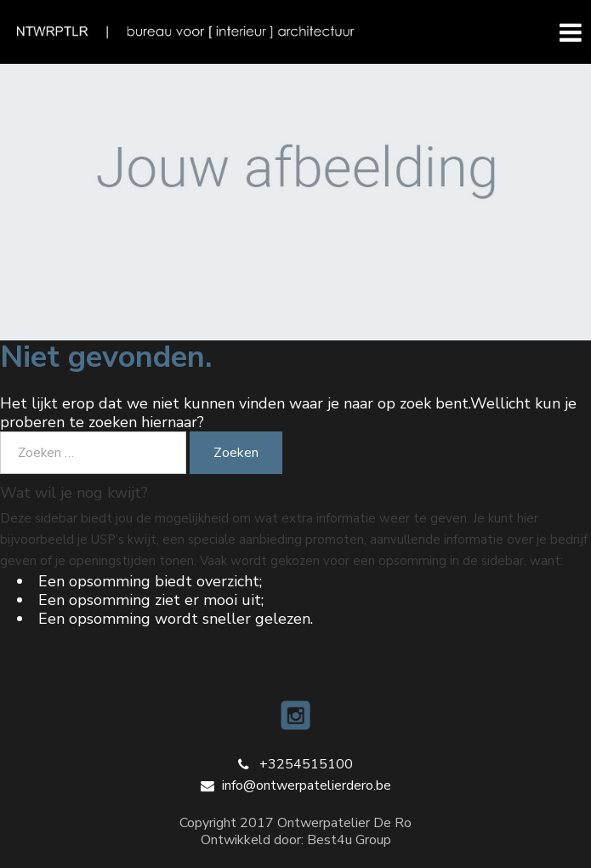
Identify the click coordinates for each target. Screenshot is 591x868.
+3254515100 (306, 764)
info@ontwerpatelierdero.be (307, 785)
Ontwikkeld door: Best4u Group (296, 840)
